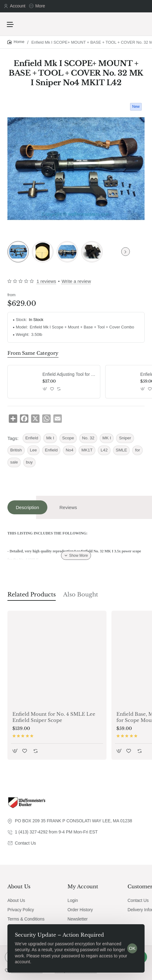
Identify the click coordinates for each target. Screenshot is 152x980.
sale (14, 462)
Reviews (68, 507)
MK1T (87, 450)
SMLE (122, 450)
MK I (107, 438)
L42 (104, 450)
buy (29, 462)
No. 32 (88, 438)
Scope (68, 438)
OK (132, 948)
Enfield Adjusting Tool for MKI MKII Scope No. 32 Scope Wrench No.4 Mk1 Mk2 (69, 374)
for (137, 450)
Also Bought (81, 595)
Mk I (50, 438)
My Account (83, 886)
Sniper (125, 438)
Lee (34, 450)
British (16, 450)
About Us (19, 886)
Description (27, 507)
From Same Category (33, 353)
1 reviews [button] (46, 281)
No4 (69, 450)
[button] (45, 389)
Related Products (32, 595)
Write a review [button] (76, 281)
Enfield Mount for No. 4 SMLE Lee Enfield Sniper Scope (54, 717)
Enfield (32, 438)
